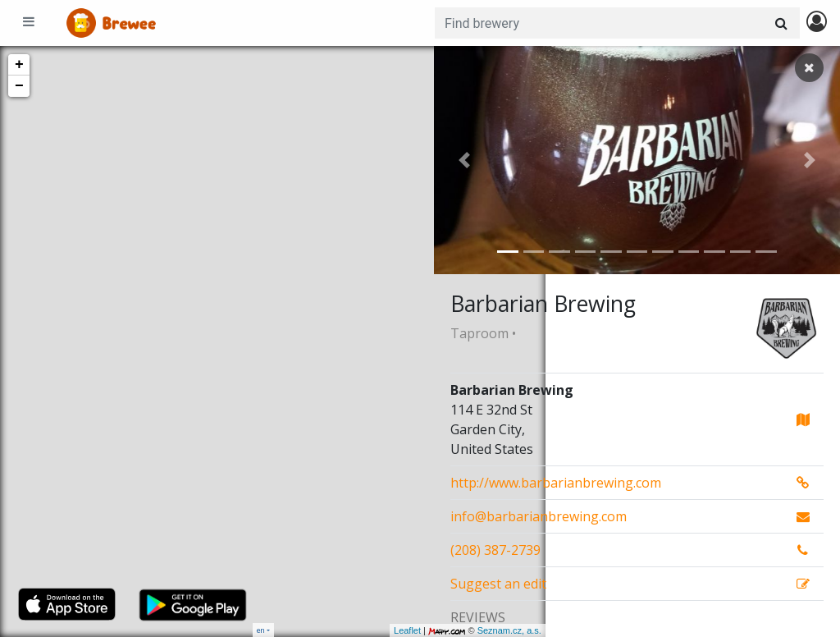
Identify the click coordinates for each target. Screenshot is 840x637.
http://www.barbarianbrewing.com (556, 483)
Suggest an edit (498, 584)
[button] (464, 160)
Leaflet (296, 630)
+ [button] (19, 65)
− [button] (19, 86)
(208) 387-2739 (495, 550)
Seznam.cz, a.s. (398, 630)
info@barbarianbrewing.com (539, 516)
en (261, 630)
